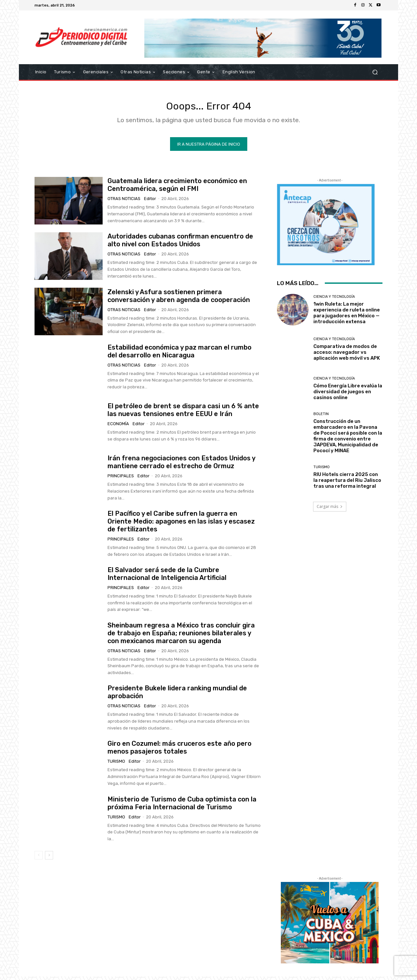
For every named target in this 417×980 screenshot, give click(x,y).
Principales (121, 479)
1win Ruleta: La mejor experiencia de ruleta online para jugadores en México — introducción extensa (347, 316)
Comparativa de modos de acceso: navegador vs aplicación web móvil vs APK (347, 356)
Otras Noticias (124, 202)
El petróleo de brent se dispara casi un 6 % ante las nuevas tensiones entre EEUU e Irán (183, 413)
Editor (150, 202)
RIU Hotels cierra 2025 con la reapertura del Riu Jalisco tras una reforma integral (347, 484)
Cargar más (330, 510)
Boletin (321, 418)
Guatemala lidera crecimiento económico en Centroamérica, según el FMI (177, 188)
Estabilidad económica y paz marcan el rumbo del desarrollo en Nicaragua (180, 355)
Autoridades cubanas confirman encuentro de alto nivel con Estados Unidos (180, 244)
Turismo (116, 765)
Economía (118, 427)
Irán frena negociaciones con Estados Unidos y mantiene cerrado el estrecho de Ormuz (181, 466)
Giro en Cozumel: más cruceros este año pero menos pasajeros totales (180, 751)
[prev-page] (39, 859)
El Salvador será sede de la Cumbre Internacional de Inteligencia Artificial (167, 577)
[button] (375, 72)
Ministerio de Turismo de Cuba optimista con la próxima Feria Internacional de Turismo (182, 807)
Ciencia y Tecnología (334, 300)
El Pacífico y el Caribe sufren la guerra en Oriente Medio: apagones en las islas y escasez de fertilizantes (181, 525)
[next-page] (49, 859)
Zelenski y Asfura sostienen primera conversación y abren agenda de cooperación (179, 299)
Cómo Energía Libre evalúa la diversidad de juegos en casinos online (348, 395)
